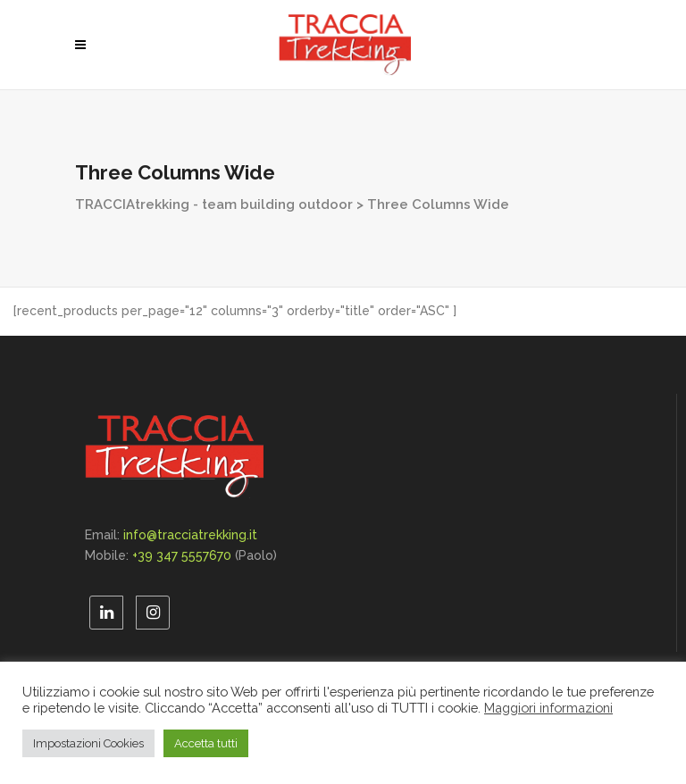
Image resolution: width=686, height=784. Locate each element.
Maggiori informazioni (548, 708)
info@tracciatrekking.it (190, 535)
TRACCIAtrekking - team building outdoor (214, 204)
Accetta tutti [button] (206, 743)
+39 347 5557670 (182, 555)
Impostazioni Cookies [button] (88, 743)
